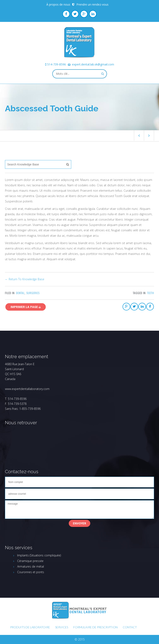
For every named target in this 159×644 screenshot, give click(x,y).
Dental (20, 293)
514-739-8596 (57, 64)
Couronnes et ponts (31, 572)
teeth (151, 293)
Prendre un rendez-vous (92, 4)
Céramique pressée (30, 561)
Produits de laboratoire (30, 627)
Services (62, 627)
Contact (130, 627)
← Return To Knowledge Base (25, 279)
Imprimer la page (26, 307)
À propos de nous (58, 4)
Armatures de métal (31, 566)
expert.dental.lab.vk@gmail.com (93, 64)
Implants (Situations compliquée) (39, 555)
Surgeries (33, 293)
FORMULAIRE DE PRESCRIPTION (95, 627)
